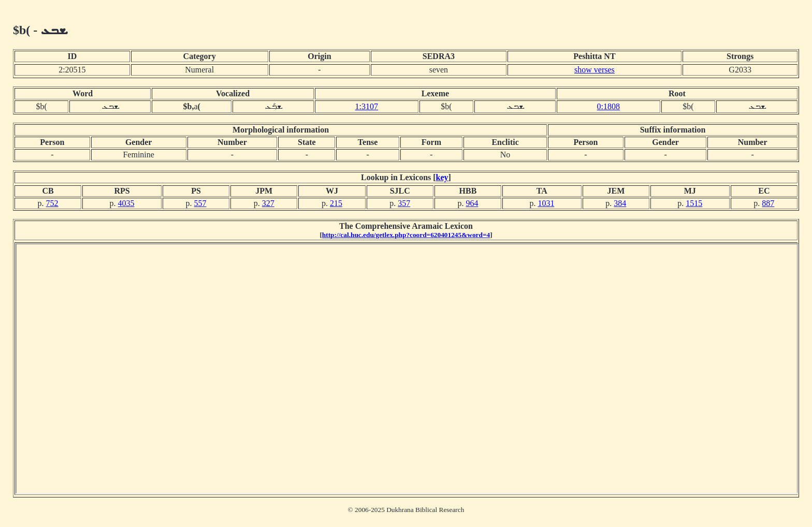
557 (200, 203)
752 (52, 203)
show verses (594, 70)
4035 (126, 203)
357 (404, 203)
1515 (694, 203)
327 (268, 203)
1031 (546, 203)
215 (336, 203)
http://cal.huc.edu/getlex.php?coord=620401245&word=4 (406, 235)
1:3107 (367, 106)
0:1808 (608, 106)
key (442, 177)
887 (768, 203)
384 (620, 203)
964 (472, 203)
